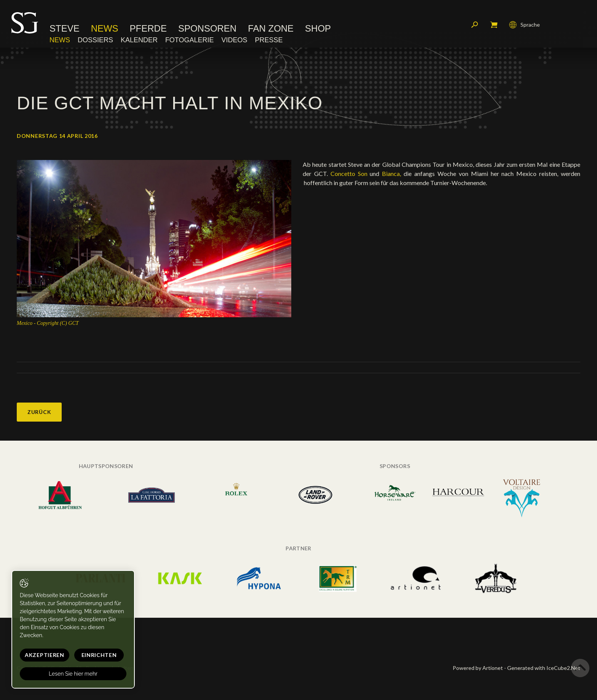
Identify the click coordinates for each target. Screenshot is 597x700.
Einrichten (99, 655)
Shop (318, 29)
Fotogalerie (190, 40)
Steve (65, 29)
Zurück (39, 412)
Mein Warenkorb (494, 25)
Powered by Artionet (478, 668)
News (105, 29)
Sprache (524, 25)
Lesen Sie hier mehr (73, 674)
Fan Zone (271, 29)
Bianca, (393, 173)
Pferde (148, 29)
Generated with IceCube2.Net (544, 668)
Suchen (475, 25)
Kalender (139, 40)
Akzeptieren (45, 655)
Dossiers (95, 40)
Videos (234, 40)
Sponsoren (207, 29)
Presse (269, 40)
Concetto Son (350, 173)
